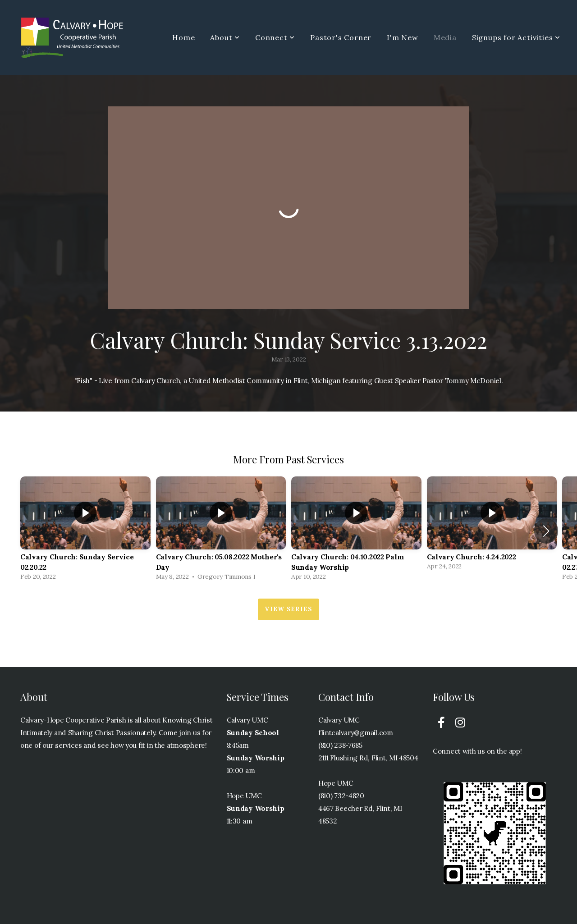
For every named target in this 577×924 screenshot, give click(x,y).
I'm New (403, 37)
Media (445, 37)
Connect (275, 37)
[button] (546, 531)
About (225, 37)
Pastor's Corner (341, 37)
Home (183, 37)
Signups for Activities (516, 37)
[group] (85, 531)
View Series (288, 609)
